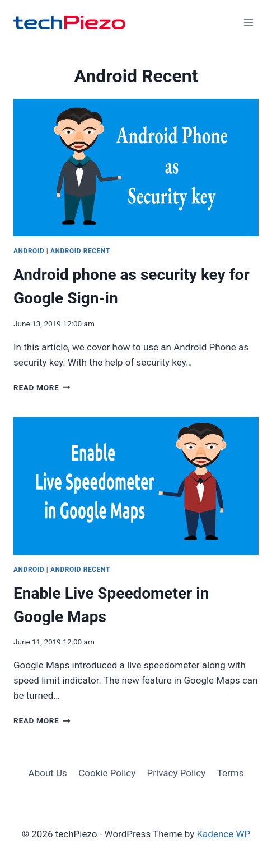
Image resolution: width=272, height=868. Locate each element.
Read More (42, 387)
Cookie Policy (107, 773)
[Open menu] (248, 22)
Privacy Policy (177, 773)
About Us (48, 773)
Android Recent (80, 251)
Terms (231, 773)
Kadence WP (223, 834)
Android (29, 251)
